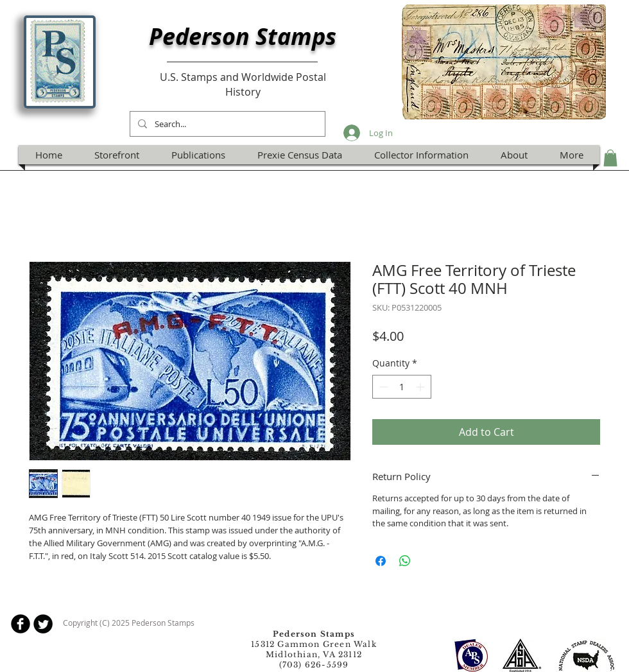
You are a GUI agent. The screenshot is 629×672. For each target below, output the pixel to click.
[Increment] (421, 387)
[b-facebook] (21, 624)
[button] (610, 158)
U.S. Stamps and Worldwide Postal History (243, 84)
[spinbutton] (402, 387)
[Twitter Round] (43, 624)
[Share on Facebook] (381, 561)
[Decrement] (382, 387)
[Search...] (226, 124)
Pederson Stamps (243, 36)
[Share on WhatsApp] (405, 561)
